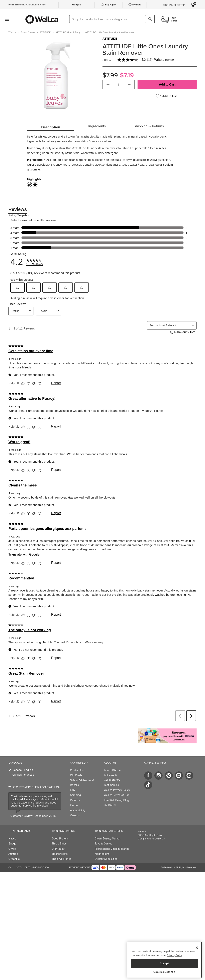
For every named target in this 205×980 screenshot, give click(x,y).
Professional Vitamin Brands (112, 849)
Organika (14, 859)
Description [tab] (51, 127)
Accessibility (78, 810)
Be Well (110, 805)
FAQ (73, 790)
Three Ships (59, 844)
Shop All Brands (62, 859)
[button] (108, 85)
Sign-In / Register (174, 5)
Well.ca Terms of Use (117, 795)
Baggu (12, 844)
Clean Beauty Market (108, 839)
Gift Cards (76, 775)
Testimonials (111, 785)
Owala (12, 849)
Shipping (75, 795)
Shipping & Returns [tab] (149, 126)
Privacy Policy (175, 955)
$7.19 (127, 75)
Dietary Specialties (106, 859)
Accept (164, 963)
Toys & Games (104, 844)
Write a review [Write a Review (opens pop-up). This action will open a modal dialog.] (164, 60)
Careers (75, 815)
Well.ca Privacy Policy (117, 790)
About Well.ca (112, 770)
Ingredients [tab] (97, 126)
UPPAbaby (58, 849)
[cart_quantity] (119, 85)
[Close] (197, 948)
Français (77, 5)
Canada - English (23, 770)
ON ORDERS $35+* (27, 5)
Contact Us (77, 770)
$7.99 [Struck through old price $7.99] (110, 75)
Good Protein (60, 839)
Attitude (13, 854)
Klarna (74, 805)
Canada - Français (23, 775)
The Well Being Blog (116, 800)
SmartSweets (60, 854)
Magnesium (102, 854)
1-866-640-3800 (40, 867)
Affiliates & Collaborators (112, 778)
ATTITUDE (110, 39)
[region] (164, 960)
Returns (75, 800)
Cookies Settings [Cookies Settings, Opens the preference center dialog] (164, 972)
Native (12, 839)
